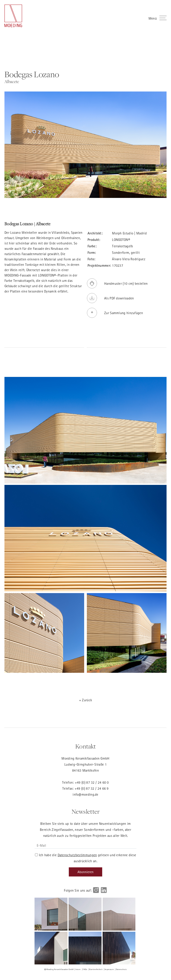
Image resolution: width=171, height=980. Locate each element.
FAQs (85, 969)
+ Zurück (85, 700)
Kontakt (85, 746)
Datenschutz (121, 969)
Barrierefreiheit (96, 969)
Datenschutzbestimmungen (77, 855)
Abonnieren (85, 872)
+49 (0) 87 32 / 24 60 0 (92, 782)
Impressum (109, 969)
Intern (78, 969)
